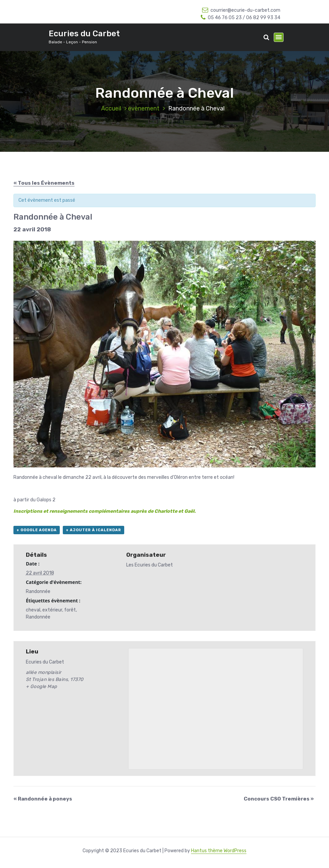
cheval (33, 610)
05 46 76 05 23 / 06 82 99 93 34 (241, 18)
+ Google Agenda (37, 530)
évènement (144, 108)
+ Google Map (41, 687)
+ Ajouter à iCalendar (93, 530)
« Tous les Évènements (44, 183)
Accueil (111, 108)
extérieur (52, 610)
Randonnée (38, 591)
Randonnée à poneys (43, 799)
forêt (70, 610)
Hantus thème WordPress (219, 851)
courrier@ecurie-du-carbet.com (241, 10)
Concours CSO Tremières (279, 799)
